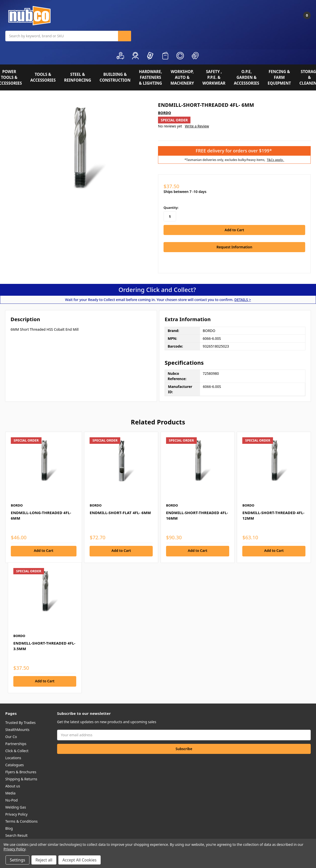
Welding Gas (16, 807)
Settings (17, 860)
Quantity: (171, 208)
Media (10, 793)
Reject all (44, 860)
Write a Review (197, 126)
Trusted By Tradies (21, 722)
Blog (9, 828)
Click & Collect (17, 750)
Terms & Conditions (22, 821)
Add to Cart (44, 550)
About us (13, 786)
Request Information (234, 246)
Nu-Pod (11, 800)
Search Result (16, 835)
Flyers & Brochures (21, 771)
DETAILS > (243, 299)
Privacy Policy (16, 814)
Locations (13, 757)
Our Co (11, 736)
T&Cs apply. (276, 160)
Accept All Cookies (80, 860)
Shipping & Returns (21, 778)
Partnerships (16, 743)
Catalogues (15, 764)
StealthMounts (17, 729)
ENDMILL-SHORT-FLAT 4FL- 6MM (120, 512)
